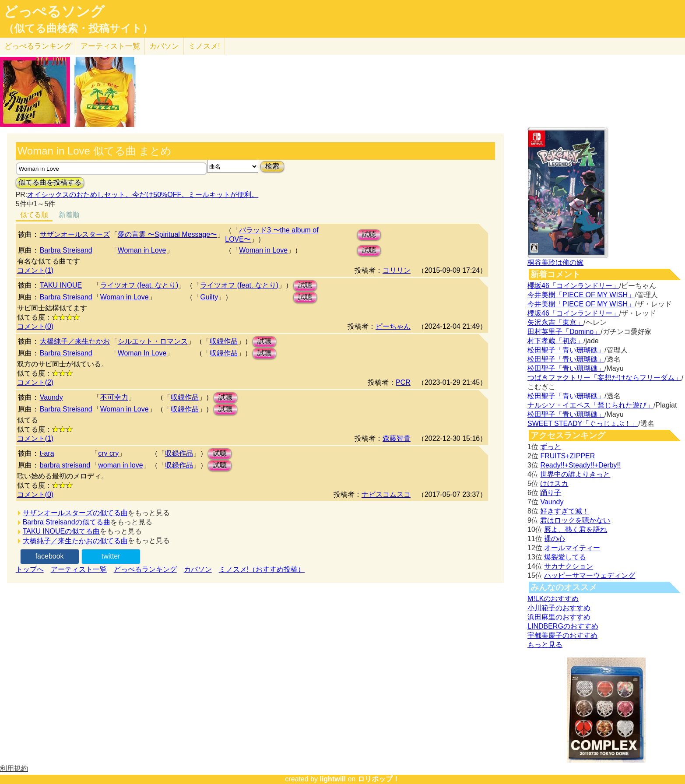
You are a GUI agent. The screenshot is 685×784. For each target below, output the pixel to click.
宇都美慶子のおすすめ (562, 635)
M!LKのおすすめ (553, 599)
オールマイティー (572, 548)
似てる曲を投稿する (50, 182)
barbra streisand (65, 465)
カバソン (164, 46)
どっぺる (38, 46)
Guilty (209, 297)
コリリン (397, 270)
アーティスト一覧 (79, 569)
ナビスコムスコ (386, 494)
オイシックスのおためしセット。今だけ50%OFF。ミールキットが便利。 (143, 195)
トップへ (30, 569)
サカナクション (569, 566)
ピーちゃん (393, 326)
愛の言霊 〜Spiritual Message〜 (168, 234)
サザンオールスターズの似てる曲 (75, 513)
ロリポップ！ (379, 779)
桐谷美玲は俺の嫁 (555, 262)
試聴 (369, 234)
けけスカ (554, 483)
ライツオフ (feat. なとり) (139, 285)
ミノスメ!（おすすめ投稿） (262, 569)
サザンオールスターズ (75, 234)
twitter (111, 556)
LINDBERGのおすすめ (563, 626)
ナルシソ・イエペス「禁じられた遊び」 (590, 405)
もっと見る (545, 645)
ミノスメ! (204, 46)
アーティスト (110, 46)
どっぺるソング (54, 11)
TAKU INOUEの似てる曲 (61, 531)
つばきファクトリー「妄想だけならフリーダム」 (604, 378)
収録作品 (224, 341)
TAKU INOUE (61, 285)
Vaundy (51, 397)
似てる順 (34, 215)
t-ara (47, 453)
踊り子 (551, 493)
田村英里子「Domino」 (564, 332)
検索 (272, 166)
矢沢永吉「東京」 (555, 322)
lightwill (333, 779)
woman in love (120, 465)
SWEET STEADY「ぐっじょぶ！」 (583, 424)
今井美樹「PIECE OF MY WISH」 (581, 295)
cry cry (108, 453)
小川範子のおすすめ (559, 608)
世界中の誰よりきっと (575, 474)
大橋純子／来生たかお (75, 341)
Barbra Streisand (66, 250)
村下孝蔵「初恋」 (555, 341)
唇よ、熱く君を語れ (576, 529)
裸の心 (555, 539)
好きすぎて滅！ (565, 511)
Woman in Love (142, 250)
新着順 (69, 215)
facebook (50, 556)
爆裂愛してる (565, 557)
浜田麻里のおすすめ (559, 617)
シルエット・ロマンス (153, 341)
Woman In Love (142, 353)
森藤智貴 (397, 438)
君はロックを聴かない (575, 520)
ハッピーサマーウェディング (590, 575)
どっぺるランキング (145, 569)
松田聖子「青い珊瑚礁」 (566, 350)
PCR (403, 382)
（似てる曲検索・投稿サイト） (78, 28)
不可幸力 (114, 397)
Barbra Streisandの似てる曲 (67, 522)
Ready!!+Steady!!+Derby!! (580, 465)
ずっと (551, 447)
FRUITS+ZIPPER (567, 456)
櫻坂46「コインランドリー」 (573, 286)
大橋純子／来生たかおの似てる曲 (75, 541)
